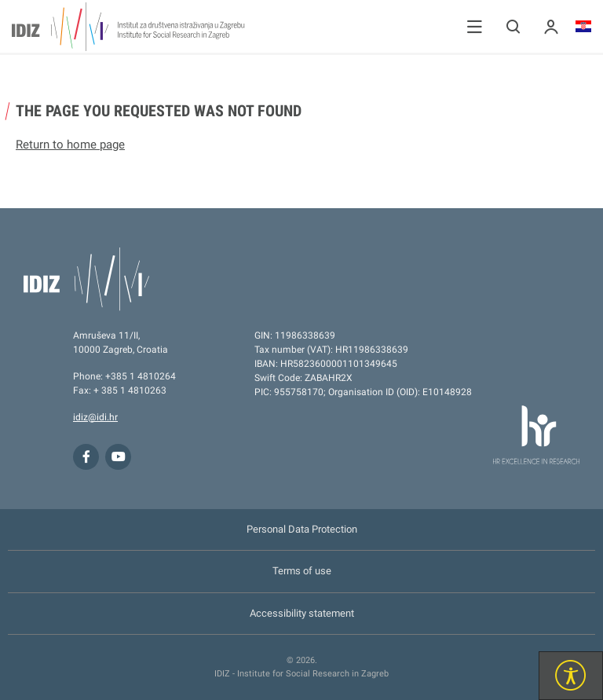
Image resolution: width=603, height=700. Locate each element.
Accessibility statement (302, 613)
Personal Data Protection (302, 529)
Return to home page (70, 145)
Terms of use (302, 571)
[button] (475, 26)
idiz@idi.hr (95, 417)
